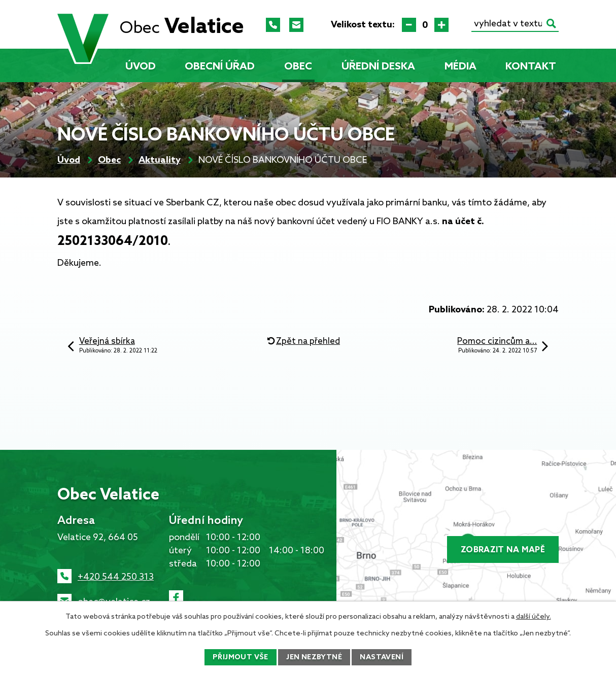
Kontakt (531, 67)
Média (460, 67)
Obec (298, 67)
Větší (441, 25)
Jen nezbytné (314, 658)
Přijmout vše (241, 658)
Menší (409, 25)
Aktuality (160, 160)
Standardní (425, 25)
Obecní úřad (220, 67)
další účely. (534, 617)
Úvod (141, 67)
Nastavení (382, 658)
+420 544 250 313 (116, 577)
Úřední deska (378, 67)
